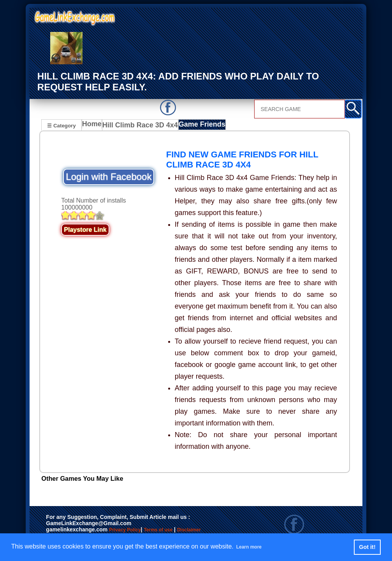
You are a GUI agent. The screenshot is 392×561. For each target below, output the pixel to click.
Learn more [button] (253, 547)
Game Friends (195, 126)
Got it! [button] (367, 547)
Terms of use (181, 531)
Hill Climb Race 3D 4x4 (139, 126)
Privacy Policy (133, 531)
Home (94, 126)
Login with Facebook (109, 177)
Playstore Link (85, 230)
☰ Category (61, 125)
